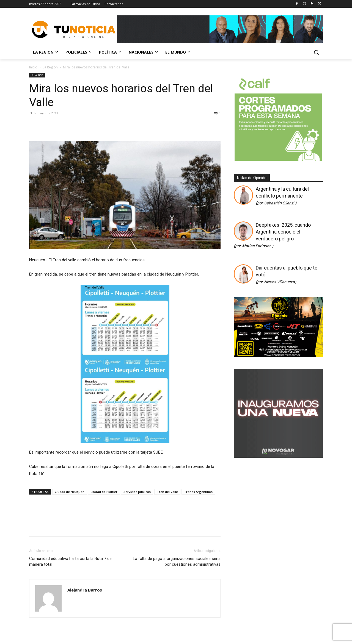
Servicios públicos (137, 492)
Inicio (33, 67)
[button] (316, 52)
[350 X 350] (278, 160)
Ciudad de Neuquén (70, 492)
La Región (50, 67)
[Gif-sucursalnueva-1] (278, 456)
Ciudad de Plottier (104, 492)
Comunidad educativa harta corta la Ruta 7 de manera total (70, 561)
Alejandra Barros (85, 590)
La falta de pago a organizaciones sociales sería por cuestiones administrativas (177, 561)
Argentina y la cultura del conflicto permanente (282, 196)
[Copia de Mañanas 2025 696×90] (220, 29)
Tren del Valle (167, 492)
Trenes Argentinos (198, 492)
